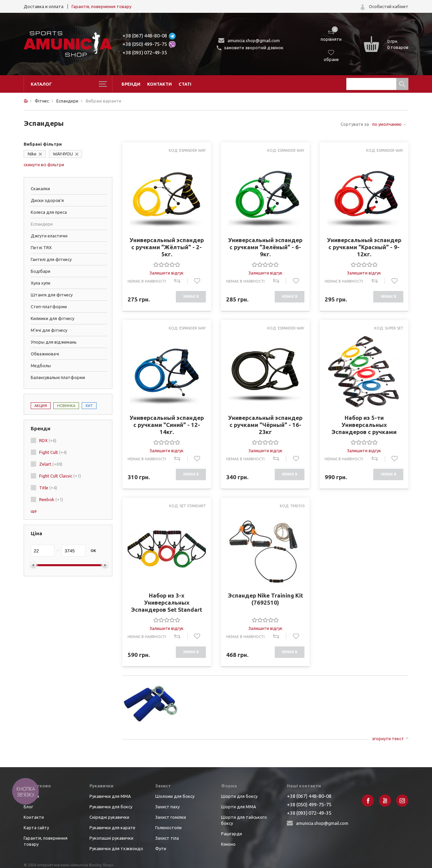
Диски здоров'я (47, 200)
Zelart (51, 464)
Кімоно (228, 844)
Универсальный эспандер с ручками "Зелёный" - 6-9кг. (265, 247)
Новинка (66, 406)
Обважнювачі (45, 354)
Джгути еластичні (49, 236)
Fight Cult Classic (60, 476)
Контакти (159, 84)
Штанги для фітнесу (52, 295)
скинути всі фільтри (44, 165)
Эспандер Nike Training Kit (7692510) (265, 599)
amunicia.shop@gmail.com (254, 40)
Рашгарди (232, 834)
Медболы (41, 366)
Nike (32, 154)
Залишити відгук (167, 273)
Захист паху (167, 807)
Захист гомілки (171, 817)
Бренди (131, 84)
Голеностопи (168, 828)
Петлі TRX (41, 248)
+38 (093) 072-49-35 (145, 52)
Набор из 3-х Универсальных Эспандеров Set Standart (167, 602)
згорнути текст (388, 739)
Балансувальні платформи (58, 377)
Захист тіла (167, 838)
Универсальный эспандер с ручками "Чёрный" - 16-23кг (265, 425)
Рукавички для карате (112, 828)
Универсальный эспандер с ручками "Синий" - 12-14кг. (167, 425)
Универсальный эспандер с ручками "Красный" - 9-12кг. (364, 247)
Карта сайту (36, 828)
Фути (161, 848)
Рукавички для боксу (111, 807)
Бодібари (40, 271)
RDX (48, 440)
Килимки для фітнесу (52, 318)
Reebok (51, 499)
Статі (185, 84)
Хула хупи (40, 283)
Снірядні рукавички (109, 817)
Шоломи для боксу (175, 796)
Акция (41, 406)
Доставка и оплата (44, 6)
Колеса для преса (49, 212)
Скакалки (40, 189)
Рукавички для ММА (110, 796)
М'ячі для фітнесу (49, 330)
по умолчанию (387, 124)
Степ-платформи (49, 307)
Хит (89, 406)
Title (48, 488)
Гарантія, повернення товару (101, 6)
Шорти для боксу (239, 796)
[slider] (167, 264)
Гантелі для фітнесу (51, 259)
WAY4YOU (63, 154)
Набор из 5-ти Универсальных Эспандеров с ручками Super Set (364, 425)
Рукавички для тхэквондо (116, 848)
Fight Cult (53, 452)
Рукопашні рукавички (111, 838)
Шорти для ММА (239, 807)
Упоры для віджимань (54, 342)
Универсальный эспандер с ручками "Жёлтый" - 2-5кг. (167, 247)
